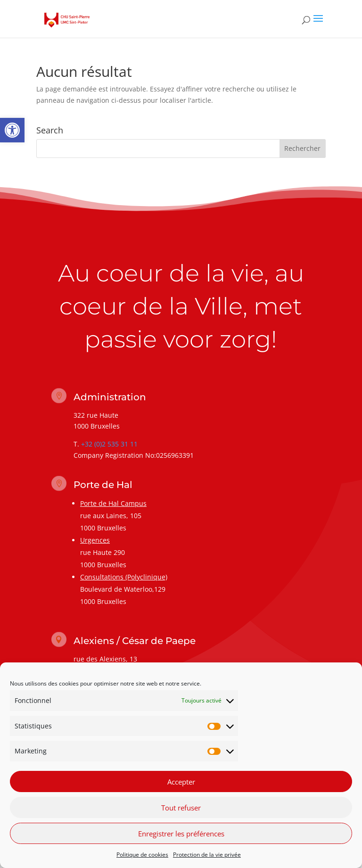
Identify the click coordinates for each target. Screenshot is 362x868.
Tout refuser (181, 809)
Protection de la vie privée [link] (207, 856)
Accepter (181, 783)
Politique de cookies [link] (142, 856)
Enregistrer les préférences (181, 835)
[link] (12, 130)
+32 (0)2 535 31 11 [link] (109, 444)
